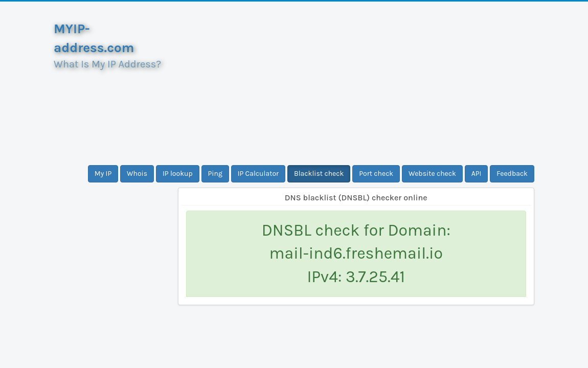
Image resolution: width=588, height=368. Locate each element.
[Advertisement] (356, 83)
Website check (432, 174)
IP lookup (178, 174)
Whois (137, 174)
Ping (215, 174)
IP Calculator (258, 174)
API (477, 174)
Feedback (512, 174)
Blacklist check (319, 174)
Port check (376, 174)
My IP (103, 174)
